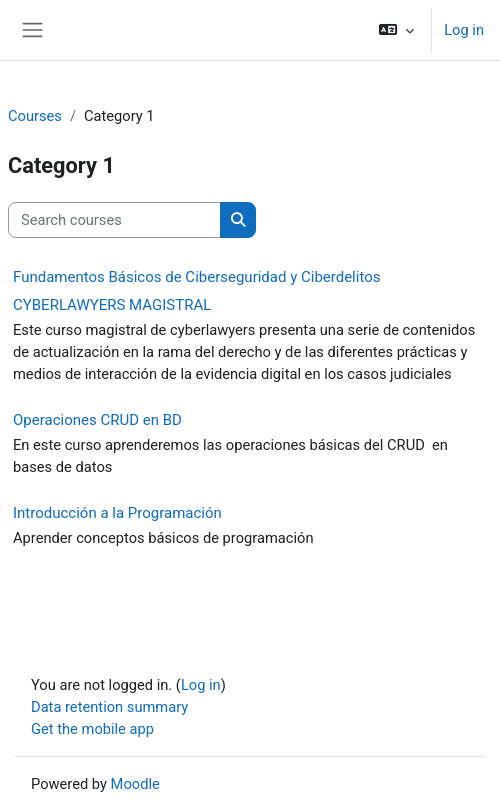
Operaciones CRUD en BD (97, 420)
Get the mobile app (92, 729)
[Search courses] (114, 220)
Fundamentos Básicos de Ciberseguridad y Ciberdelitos (196, 277)
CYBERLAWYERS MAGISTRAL (112, 305)
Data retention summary (109, 707)
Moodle (135, 784)
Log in (464, 30)
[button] (396, 30)
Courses (35, 116)
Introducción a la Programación (117, 513)
